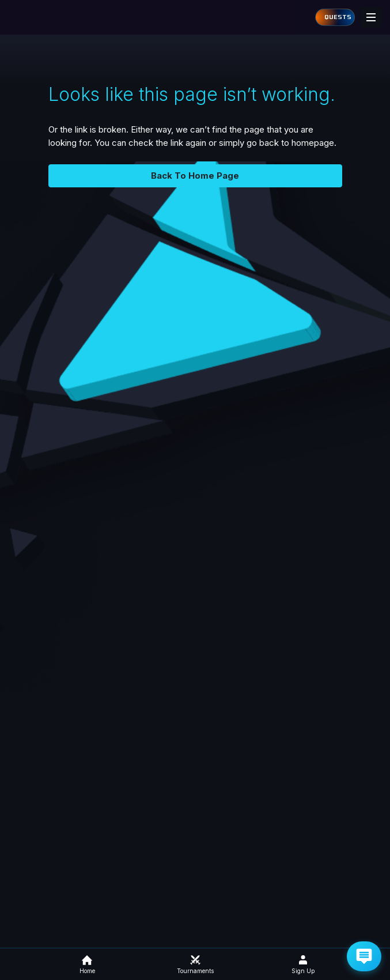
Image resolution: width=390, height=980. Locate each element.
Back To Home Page (195, 176)
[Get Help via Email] (364, 956)
